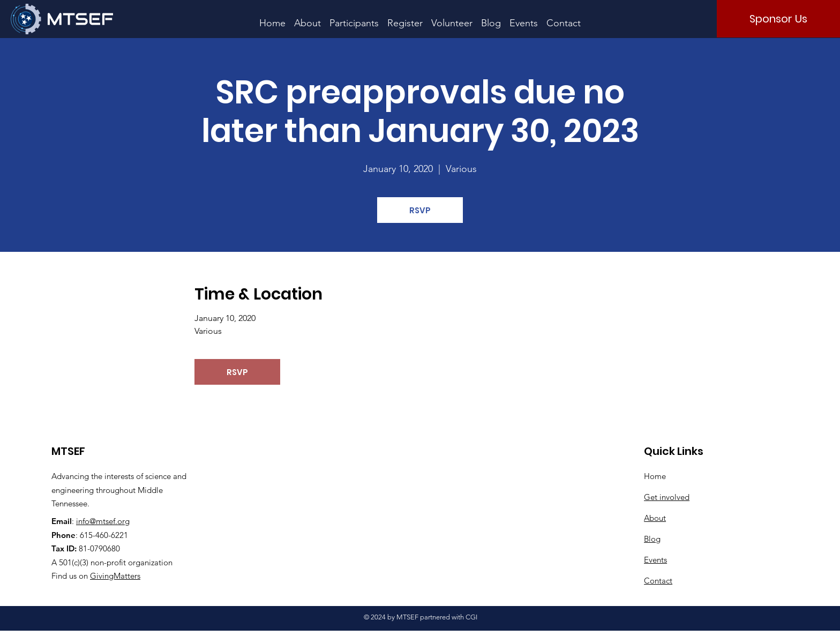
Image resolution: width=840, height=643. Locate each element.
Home (655, 476)
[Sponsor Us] (778, 19)
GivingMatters (115, 576)
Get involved (667, 497)
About (655, 518)
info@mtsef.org (103, 521)
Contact (658, 581)
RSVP (420, 210)
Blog (652, 539)
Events (655, 560)
